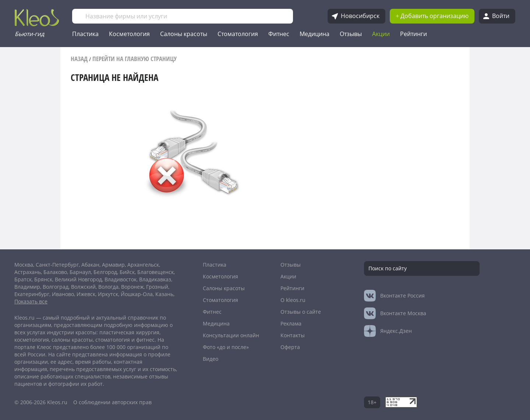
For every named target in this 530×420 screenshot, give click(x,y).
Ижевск (86, 294)
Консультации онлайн (231, 335)
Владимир (27, 287)
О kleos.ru (293, 300)
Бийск (127, 272)
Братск (23, 279)
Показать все (31, 301)
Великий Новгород (78, 279)
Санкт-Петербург (57, 265)
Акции (381, 34)
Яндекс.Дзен (396, 331)
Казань (164, 294)
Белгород (105, 272)
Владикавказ (155, 279)
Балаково (55, 272)
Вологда (108, 287)
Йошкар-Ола (137, 294)
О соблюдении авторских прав (112, 402)
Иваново (63, 294)
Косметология (129, 34)
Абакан (90, 265)
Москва (24, 265)
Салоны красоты (184, 34)
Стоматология (238, 34)
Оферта (290, 347)
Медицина (315, 34)
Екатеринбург (32, 294)
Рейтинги (414, 34)
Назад (79, 59)
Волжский (83, 287)
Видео (211, 359)
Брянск (43, 279)
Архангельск (143, 265)
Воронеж (132, 287)
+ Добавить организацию (432, 16)
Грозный (157, 287)
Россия (402, 296)
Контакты (293, 335)
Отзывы (351, 34)
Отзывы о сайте (301, 312)
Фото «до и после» (226, 347)
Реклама (291, 323)
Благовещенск (156, 272)
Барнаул (80, 272)
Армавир (113, 265)
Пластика (85, 34)
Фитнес (279, 34)
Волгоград (56, 287)
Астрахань (28, 272)
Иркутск (108, 294)
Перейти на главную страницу (135, 59)
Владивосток (121, 279)
